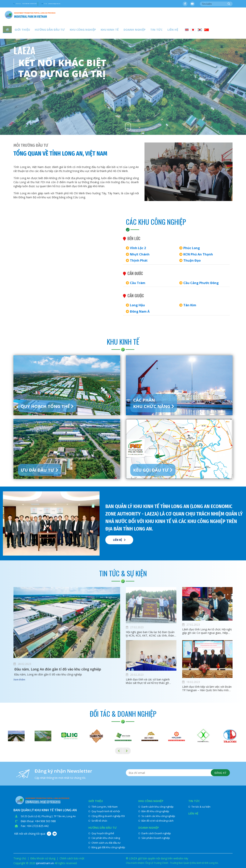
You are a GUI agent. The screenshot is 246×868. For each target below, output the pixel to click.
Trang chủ (20, 858)
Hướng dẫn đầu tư (45, 31)
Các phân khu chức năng (104, 838)
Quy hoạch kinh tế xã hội (104, 811)
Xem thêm (19, 680)
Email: (92, 4)
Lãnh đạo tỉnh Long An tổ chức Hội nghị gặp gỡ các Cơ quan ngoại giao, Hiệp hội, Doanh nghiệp (207, 631)
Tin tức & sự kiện (199, 807)
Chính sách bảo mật (72, 858)
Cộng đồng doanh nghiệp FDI (107, 816)
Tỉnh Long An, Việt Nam (103, 807)
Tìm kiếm (229, 4)
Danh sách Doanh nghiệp (155, 833)
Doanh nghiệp (120, 31)
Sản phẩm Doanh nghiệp (154, 838)
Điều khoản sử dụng (43, 858)
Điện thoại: (39, 4)
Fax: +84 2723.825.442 (35, 826)
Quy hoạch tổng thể (101, 833)
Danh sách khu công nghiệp (156, 807)
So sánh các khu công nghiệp (157, 816)
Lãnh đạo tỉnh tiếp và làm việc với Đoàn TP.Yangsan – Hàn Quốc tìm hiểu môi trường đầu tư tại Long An (207, 688)
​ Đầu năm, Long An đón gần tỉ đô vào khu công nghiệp (64, 670)
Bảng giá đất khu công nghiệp (107, 847)
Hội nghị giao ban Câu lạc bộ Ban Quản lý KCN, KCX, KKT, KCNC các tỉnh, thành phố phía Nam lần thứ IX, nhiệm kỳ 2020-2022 (151, 634)
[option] (123, 67)
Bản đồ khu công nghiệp (154, 811)
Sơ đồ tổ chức (98, 821)
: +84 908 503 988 (45, 821)
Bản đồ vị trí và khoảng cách (156, 821)
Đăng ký (219, 774)
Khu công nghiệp (75, 31)
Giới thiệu (21, 31)
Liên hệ (153, 31)
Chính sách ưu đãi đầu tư (104, 843)
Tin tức (139, 31)
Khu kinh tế (98, 31)
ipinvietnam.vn (45, 863)
